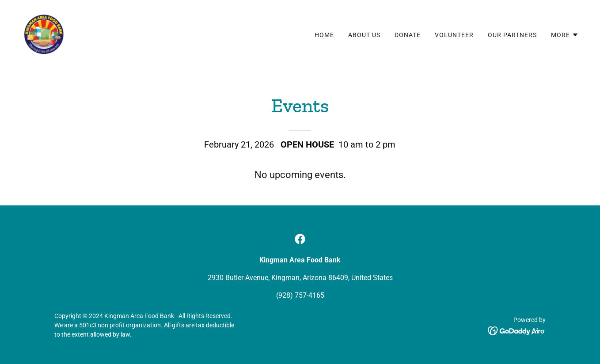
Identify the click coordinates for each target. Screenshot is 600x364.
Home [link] (324, 35)
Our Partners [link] (512, 35)
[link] (44, 33)
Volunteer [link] (454, 35)
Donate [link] (408, 35)
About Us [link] (364, 35)
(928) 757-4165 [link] (300, 295)
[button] (565, 35)
